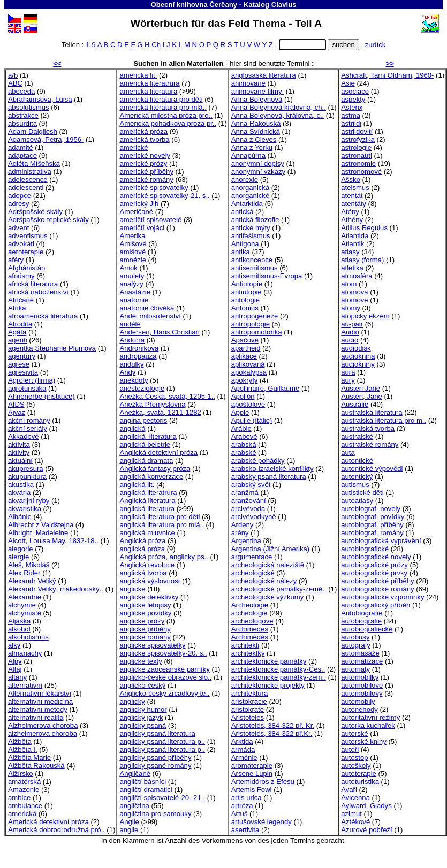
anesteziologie (142, 388)
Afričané (21, 300)
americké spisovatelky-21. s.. (164, 196)
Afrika (17, 308)
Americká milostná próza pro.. (166, 115)
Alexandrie (25, 597)
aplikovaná (248, 364)
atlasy (350, 252)
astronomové (361, 172)
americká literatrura (149, 83)
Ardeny (243, 525)
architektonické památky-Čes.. (278, 669)
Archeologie (250, 605)
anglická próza (142, 549)
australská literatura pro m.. (384, 420)
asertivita (245, 830)
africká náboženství (38, 292)
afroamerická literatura (43, 316)
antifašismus (251, 236)
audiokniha (358, 356)
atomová (354, 292)
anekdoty (134, 380)
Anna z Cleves (254, 139)
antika (241, 252)
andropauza (138, 356)
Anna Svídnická (256, 131)
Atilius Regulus (364, 228)
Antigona (245, 244)
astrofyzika (358, 139)
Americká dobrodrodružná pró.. (56, 830)
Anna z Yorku (252, 147)
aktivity (19, 452)
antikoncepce (252, 260)
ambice (19, 798)
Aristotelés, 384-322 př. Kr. (273, 725)
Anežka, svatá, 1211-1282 (160, 412)
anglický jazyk (141, 717)
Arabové (244, 436)
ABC (15, 83)
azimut (351, 814)
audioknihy (358, 364)
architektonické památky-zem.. (279, 677)
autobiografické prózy (374, 565)
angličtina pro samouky (155, 814)
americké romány (146, 180)
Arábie (241, 428)
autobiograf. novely (371, 509)
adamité (21, 147)
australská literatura (372, 412)
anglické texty (141, 661)
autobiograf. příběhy (372, 525)
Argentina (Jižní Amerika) (270, 549)
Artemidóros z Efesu (263, 782)
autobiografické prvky (374, 573)
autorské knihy (364, 741)
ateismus (355, 188)
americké (134, 147)
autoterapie (359, 774)
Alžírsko (21, 774)
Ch (156, 45)
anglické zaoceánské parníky (164, 669)
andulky (131, 364)
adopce (20, 196)
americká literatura (148, 91)
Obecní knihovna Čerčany (194, 5)
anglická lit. (137, 485)
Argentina (246, 541)
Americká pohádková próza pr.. (168, 123)
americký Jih (139, 204)
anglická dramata (146, 460)
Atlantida (355, 236)
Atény (350, 212)
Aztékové (355, 822)
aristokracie (249, 701)
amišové (132, 252)
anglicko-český (142, 685)
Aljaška (19, 621)
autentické (357, 460)
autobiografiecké (367, 629)
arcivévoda (248, 509)
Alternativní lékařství (40, 693)
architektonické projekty (268, 685)
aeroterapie (26, 252)
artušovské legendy (262, 822)
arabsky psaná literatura (269, 477)
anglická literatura (148, 436)
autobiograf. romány (372, 533)
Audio (350, 332)
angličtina (134, 806)
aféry (16, 260)
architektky (248, 653)
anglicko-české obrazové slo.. (165, 677)
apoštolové (248, 404)
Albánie (20, 517)
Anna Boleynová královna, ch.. (279, 107)
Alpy (15, 661)
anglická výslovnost (150, 581)
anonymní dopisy (258, 163)
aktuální (20, 460)
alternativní (25, 685)
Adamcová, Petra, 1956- (46, 139)
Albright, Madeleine (38, 533)
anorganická (250, 188)
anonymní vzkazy (258, 172)
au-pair (352, 324)
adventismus (28, 236)
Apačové (245, 340)
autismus (355, 485)
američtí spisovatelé (150, 220)
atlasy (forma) (362, 260)
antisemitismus (255, 268)
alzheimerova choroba (43, 733)
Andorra (132, 340)
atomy (351, 308)
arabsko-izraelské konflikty (272, 469)
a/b (13, 75)
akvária (19, 493)
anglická (132, 428)
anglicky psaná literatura (157, 733)
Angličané (135, 774)
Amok (128, 268)
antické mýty (251, 228)
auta (348, 452)
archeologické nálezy (264, 581)
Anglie (129, 822)
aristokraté (248, 709)
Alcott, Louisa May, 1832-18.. (53, 541)
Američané (136, 212)
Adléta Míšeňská (34, 163)
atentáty (354, 204)
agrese (19, 364)
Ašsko (351, 180)
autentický (357, 477)
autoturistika (360, 782)
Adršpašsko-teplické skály (48, 220)
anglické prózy (142, 621)
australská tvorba (368, 428)
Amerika (132, 236)
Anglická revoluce (147, 565)
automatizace (362, 661)
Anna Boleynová (257, 99)
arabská (244, 444)
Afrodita (20, 324)
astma (351, 115)
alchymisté (25, 613)
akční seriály (28, 428)
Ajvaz (17, 412)
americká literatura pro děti (161, 99)
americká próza (143, 131)
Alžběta (20, 741)
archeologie (249, 613)
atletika (352, 268)
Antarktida (247, 204)
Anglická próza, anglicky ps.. (164, 557)
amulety (132, 276)
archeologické (253, 573)
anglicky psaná (143, 725)
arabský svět (251, 485)
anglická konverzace (151, 477)
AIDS (16, 404)
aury (348, 380)
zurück (376, 45)
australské (357, 436)
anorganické (250, 196)
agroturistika (27, 388)
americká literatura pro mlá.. (163, 107)
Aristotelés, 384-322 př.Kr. (272, 733)
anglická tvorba (143, 573)
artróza (242, 806)
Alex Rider (24, 573)
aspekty (353, 99)
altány (17, 677)
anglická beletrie (145, 444)
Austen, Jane (362, 396)
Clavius (284, 5)
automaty (355, 669)
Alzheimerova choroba (43, 725)
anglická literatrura (148, 493)
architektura (250, 693)
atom (349, 284)
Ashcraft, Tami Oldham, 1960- (387, 75)
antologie (245, 300)
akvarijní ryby (29, 501)
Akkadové (24, 436)
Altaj (15, 669)
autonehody (359, 709)
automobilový (362, 693)
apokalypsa (249, 372)
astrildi (351, 123)
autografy (356, 645)
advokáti (21, 244)
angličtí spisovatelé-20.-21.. (162, 798)
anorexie (245, 180)
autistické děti (362, 493)
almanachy (25, 653)
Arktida (242, 741)
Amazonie (24, 790)
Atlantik (353, 244)
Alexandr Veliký (32, 581)
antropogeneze (255, 316)
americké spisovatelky (154, 188)
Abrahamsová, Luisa (40, 99)
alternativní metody (38, 709)
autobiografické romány (377, 589)
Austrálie (355, 404)
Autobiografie (362, 613)
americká (22, 814)
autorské (354, 733)
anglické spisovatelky (152, 645)
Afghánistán (26, 268)
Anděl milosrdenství (150, 316)
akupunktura (27, 477)
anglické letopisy (145, 605)
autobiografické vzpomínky (382, 597)
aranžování (249, 501)
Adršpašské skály (35, 212)
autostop (354, 757)
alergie (18, 557)
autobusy (355, 637)
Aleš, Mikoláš (29, 565)
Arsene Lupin (252, 774)
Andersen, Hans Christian (159, 332)
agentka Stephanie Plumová (52, 348)
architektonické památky (269, 661)
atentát (352, 196)
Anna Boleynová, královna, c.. (278, 115)
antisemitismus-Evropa (267, 276)
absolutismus (29, 107)
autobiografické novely (376, 557)
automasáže (360, 653)
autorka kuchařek (368, 725)
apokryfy (245, 380)
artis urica (247, 798)
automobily (358, 701)
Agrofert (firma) (32, 380)
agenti (18, 340)
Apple (240, 412)
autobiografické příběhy (377, 581)
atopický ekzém (365, 316)
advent (18, 228)
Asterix (352, 107)
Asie (348, 83)
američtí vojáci (142, 228)
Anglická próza (142, 541)
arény (240, 533)
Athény (352, 220)
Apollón (243, 396)
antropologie (251, 324)
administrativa (30, 172)
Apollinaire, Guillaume (266, 388)
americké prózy (143, 163)
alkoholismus (28, 637)
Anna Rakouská (256, 123)
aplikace (244, 356)
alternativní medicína (40, 701)
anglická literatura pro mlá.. (161, 525)
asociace (355, 91)
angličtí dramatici (146, 790)
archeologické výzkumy (268, 597)
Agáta (17, 332)
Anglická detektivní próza (158, 452)
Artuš (240, 814)
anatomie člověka (147, 308)
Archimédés (250, 637)
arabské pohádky (258, 460)
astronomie (358, 163)
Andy (127, 372)
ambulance (25, 806)
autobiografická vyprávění (381, 541)
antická (243, 212)
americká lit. (138, 75)
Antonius (245, 308)
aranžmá (245, 493)
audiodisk (356, 348)
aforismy (21, 276)
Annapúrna (248, 155)
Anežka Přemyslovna (152, 404)
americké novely (145, 155)
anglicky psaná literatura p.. (162, 741)
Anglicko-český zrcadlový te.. (164, 693)
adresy (18, 204)
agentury (22, 356)
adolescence (28, 180)
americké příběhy (146, 172)
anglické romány (145, 637)
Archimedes (250, 629)
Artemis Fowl (252, 790)
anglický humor (143, 709)
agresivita (23, 372)
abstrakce (23, 115)
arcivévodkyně (254, 517)
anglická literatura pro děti (160, 517)
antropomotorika (257, 332)
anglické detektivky (149, 597)
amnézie (133, 260)
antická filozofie (255, 220)
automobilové (362, 685)
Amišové (133, 244)
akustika (21, 485)
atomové (354, 300)
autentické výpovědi (372, 469)
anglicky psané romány (155, 766)
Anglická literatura (147, 501)
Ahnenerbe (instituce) (41, 396)
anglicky (132, 701)
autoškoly (356, 766)
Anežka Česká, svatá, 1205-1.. (167, 396)
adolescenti (26, 188)
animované (248, 83)
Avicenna (355, 798)
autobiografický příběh (376, 605)
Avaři (349, 790)
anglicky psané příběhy (155, 757)
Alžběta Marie (29, 757)
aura (348, 372)
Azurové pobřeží (366, 830)
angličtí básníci (143, 782)
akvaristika (25, 509)
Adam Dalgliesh (33, 131)
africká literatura (33, 284)
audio (350, 340)
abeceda (21, 91)
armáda (243, 749)
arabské (244, 452)
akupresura (26, 469)
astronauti (357, 155)
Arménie (244, 757)
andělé (130, 324)
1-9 (91, 45)
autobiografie (361, 621)
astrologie (356, 147)
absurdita (22, 123)
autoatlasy (357, 501)
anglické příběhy (145, 629)
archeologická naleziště (268, 565)
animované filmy (257, 91)
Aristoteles (248, 717)
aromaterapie (252, 766)
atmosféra (357, 276)
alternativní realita (36, 717)
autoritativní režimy (370, 717)
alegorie (21, 549)
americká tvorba (144, 139)
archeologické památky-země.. (279, 589)
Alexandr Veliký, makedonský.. (56, 589)
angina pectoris (143, 420)
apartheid (246, 348)
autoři (350, 749)
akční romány (29, 420)
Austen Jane (361, 388)
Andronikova (139, 348)
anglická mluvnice (147, 533)
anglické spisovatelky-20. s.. (163, 653)
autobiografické (365, 549)
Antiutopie (247, 284)
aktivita (19, 444)
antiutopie (247, 292)
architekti (245, 645)
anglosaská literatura (264, 75)
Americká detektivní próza (48, 822)
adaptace (22, 155)
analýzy (131, 284)
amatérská (24, 782)
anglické (132, 589)
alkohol (19, 629)
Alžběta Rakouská (36, 766)
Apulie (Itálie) (252, 420)
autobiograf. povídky (373, 517)
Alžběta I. (23, 749)
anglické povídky (145, 613)
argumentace (252, 557)
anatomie (134, 300)
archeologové (252, 621)
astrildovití (357, 131)
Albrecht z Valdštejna (41, 525)
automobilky (360, 677)
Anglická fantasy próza (155, 469)
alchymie (22, 605)
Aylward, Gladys (366, 806)
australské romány (370, 444)
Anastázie (135, 292)
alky (14, 645)
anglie (129, 830)
